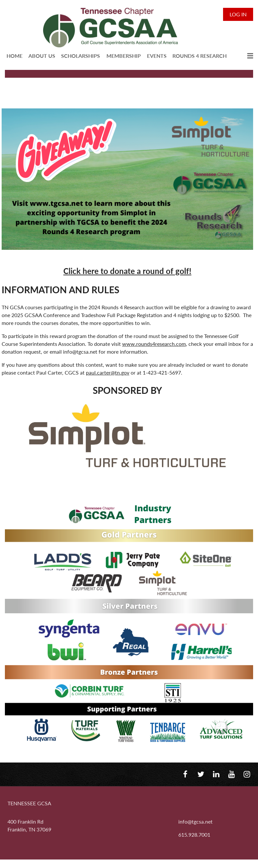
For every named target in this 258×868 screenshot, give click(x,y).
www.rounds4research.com (154, 344)
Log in (238, 14)
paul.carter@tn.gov (108, 372)
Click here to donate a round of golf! (127, 271)
